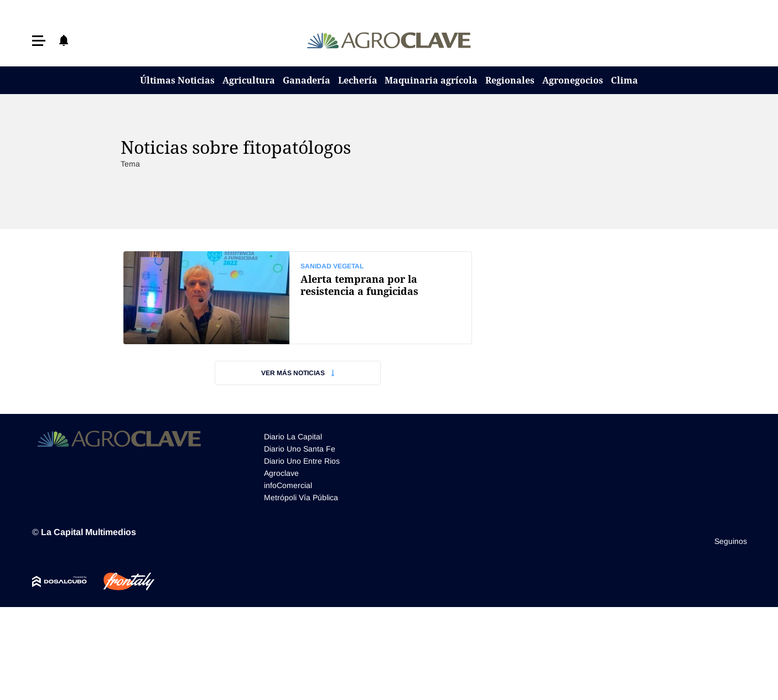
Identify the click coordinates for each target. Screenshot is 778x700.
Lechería (358, 80)
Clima (624, 80)
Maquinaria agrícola (431, 80)
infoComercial (288, 485)
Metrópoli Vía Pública (301, 497)
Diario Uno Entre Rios (302, 461)
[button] (39, 41)
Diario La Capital (293, 437)
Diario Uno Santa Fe (300, 449)
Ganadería (307, 80)
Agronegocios (573, 80)
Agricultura (249, 80)
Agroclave (281, 473)
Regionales (510, 80)
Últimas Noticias (177, 80)
